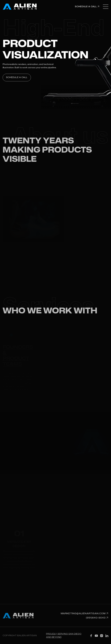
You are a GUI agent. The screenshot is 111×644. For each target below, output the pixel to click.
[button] (106, 7)
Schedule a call (17, 77)
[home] (23, 7)
